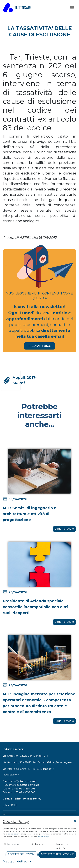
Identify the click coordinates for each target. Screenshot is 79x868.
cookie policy (13, 834)
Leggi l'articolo (64, 529)
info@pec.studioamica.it (24, 785)
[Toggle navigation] (72, 8)
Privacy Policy (32, 799)
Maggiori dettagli (17, 861)
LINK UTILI (10, 805)
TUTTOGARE (17, 8)
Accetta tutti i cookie (57, 854)
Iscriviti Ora (40, 346)
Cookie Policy (12, 799)
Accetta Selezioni (21, 854)
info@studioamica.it (24, 781)
